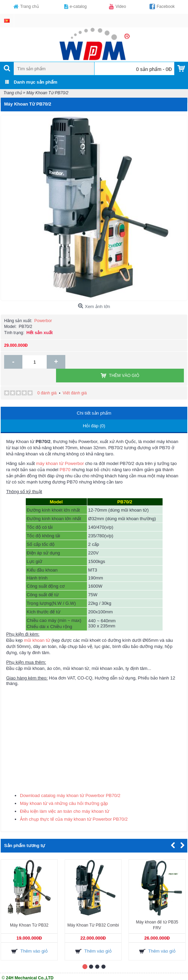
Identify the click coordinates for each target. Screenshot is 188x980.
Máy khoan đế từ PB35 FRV (157, 911)
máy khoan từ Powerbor (60, 450)
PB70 (65, 456)
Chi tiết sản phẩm (94, 399)
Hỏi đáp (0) (94, 412)
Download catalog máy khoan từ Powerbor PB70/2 (70, 782)
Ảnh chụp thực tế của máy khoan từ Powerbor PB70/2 (74, 805)
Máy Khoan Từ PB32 (29, 911)
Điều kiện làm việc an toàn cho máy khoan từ (65, 798)
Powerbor (43, 321)
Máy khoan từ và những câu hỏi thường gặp (64, 790)
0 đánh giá (47, 379)
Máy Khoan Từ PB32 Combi (93, 911)
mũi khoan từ (37, 627)
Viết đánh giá (75, 379)
